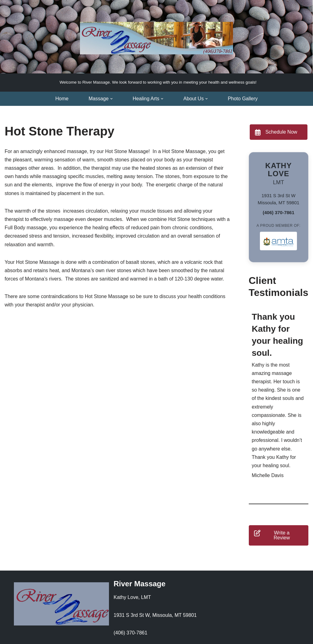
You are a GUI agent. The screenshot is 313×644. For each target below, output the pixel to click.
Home (62, 99)
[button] (111, 99)
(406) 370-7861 (279, 212)
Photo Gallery (243, 99)
